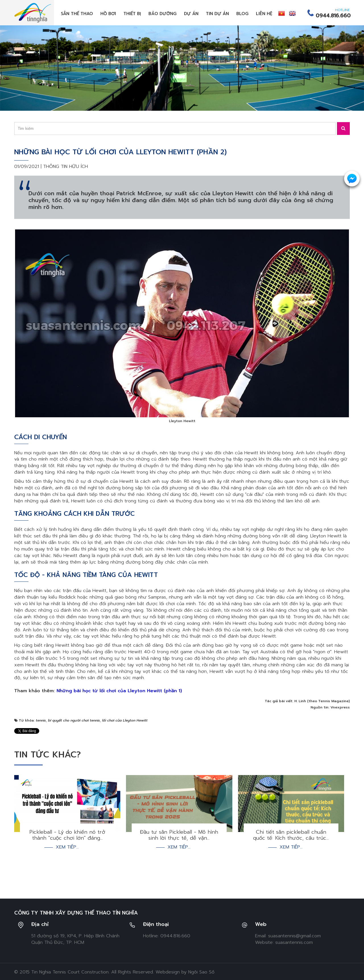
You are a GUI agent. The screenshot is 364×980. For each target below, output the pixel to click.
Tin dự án (217, 14)
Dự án (191, 14)
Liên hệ (264, 14)
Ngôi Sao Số (201, 972)
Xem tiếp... (67, 847)
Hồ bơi (108, 14)
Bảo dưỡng (163, 14)
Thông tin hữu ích (66, 167)
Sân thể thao (77, 14)
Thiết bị (132, 14)
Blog (242, 14)
